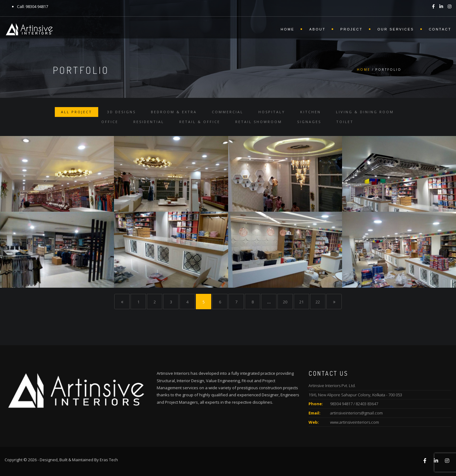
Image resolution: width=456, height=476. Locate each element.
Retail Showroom (259, 122)
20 (285, 302)
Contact (440, 29)
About (317, 29)
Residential (149, 122)
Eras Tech (109, 460)
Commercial (228, 112)
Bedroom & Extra (174, 112)
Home (287, 29)
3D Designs (121, 112)
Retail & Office (200, 122)
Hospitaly (272, 112)
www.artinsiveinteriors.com (355, 422)
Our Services (396, 29)
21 (301, 302)
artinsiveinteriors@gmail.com (356, 413)
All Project (77, 112)
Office (110, 122)
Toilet (345, 122)
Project (351, 29)
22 (318, 302)
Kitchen (311, 112)
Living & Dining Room (365, 112)
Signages (309, 122)
